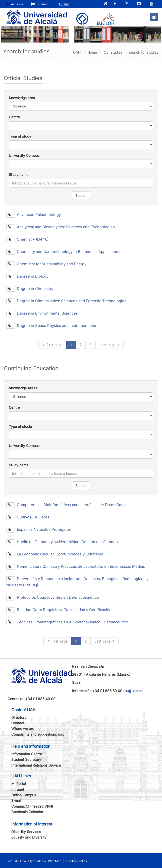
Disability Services (26, 832)
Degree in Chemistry (30, 289)
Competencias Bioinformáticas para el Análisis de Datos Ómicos (68, 505)
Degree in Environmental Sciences (42, 313)
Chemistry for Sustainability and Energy (46, 264)
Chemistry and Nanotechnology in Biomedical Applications (63, 252)
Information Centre (27, 754)
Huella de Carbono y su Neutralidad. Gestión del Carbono (62, 542)
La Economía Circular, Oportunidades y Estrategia (55, 554)
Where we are (23, 728)
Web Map (55, 861)
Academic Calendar (27, 812)
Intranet (18, 789)
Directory (19, 717)
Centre (14, 117)
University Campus (24, 155)
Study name (19, 175)
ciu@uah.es (133, 691)
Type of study (20, 136)
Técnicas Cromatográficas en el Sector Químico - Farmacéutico (67, 622)
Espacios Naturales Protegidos (39, 529)
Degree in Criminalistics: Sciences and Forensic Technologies (66, 301)
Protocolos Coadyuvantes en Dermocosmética (52, 597)
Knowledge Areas (23, 388)
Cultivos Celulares (28, 517)
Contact (18, 723)
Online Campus (24, 795)
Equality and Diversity (29, 837)
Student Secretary (26, 759)
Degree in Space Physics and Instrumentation (52, 326)
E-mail (16, 800)
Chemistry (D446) (27, 239)
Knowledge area (22, 98)
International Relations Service (36, 765)
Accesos (15, 4)
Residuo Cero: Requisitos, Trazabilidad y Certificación (59, 610)
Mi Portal (19, 784)
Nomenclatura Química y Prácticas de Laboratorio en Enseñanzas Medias (76, 566)
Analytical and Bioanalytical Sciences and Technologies (61, 227)
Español (39, 4)
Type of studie (20, 426)
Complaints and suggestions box (38, 734)
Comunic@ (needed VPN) (32, 806)
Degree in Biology (27, 276)
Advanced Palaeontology (34, 215)
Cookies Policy (77, 861)
